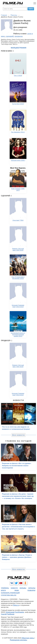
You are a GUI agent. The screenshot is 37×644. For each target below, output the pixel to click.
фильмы (23, 588)
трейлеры (5, 588)
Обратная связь (28, 638)
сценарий (10, 36)
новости (14, 588)
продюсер (19, 36)
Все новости (18, 435)
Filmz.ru (16, 605)
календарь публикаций (10, 593)
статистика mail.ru (9, 595)
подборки (31, 590)
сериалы (32, 588)
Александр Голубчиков (15, 612)
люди (17, 590)
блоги (3, 590)
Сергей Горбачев (8, 614)
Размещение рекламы (18, 640)
